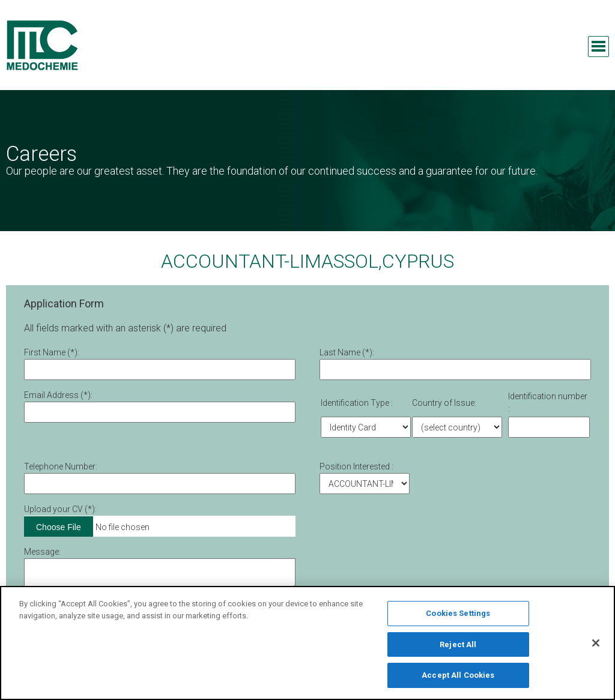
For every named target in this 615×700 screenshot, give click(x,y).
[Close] (596, 647)
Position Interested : (356, 466)
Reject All (458, 648)
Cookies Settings (458, 617)
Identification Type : (357, 403)
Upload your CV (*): (60, 509)
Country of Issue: (444, 403)
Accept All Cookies (458, 679)
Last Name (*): (347, 352)
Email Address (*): (58, 395)
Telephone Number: (61, 466)
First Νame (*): (52, 352)
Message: (42, 552)
